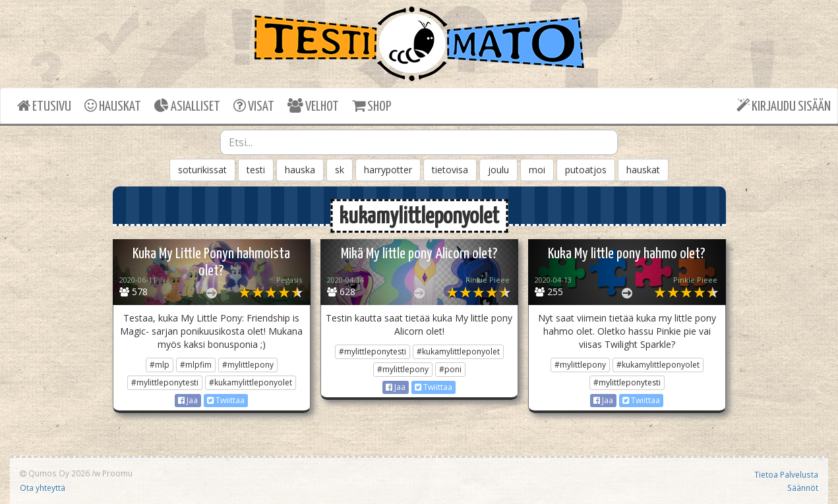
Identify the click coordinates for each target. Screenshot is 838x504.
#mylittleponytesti (165, 382)
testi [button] (256, 170)
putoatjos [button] (586, 170)
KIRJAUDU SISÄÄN (784, 106)
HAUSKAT (113, 106)
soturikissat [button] (202, 170)
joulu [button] (498, 170)
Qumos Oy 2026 (55, 473)
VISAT (254, 106)
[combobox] (419, 142)
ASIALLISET (187, 106)
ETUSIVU (44, 106)
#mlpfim (196, 365)
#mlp (160, 365)
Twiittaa (226, 400)
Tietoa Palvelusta (786, 474)
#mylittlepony (248, 365)
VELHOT (313, 106)
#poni (450, 369)
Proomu (117, 473)
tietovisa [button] (450, 170)
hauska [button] (300, 170)
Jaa (188, 400)
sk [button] (340, 170)
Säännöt (803, 488)
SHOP (372, 106)
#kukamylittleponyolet (251, 382)
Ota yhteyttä (43, 488)
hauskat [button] (643, 170)
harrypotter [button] (388, 170)
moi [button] (537, 170)
